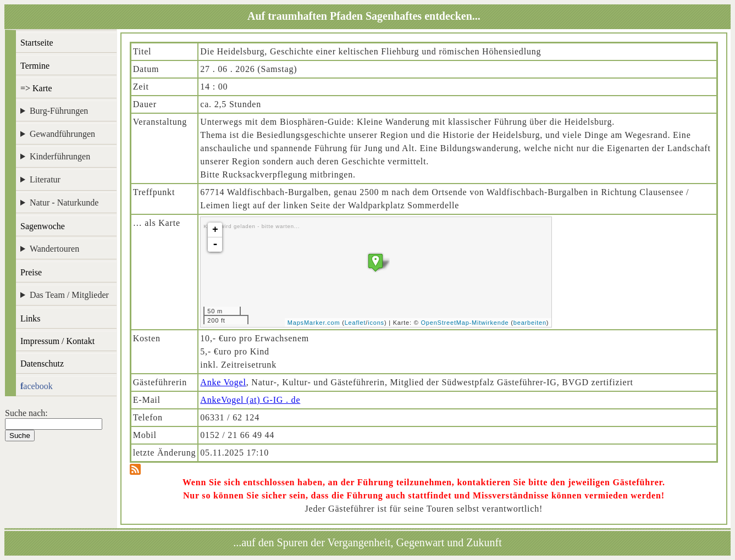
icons (376, 323)
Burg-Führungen (59, 111)
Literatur (45, 179)
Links (30, 318)
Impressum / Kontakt (57, 341)
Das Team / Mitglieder (69, 295)
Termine (35, 66)
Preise (31, 272)
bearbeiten (530, 323)
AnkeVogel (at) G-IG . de (250, 400)
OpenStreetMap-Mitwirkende (465, 323)
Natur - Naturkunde (64, 203)
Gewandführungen (62, 134)
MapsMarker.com (314, 323)
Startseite (37, 43)
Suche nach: (26, 413)
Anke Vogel (223, 382)
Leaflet (355, 323)
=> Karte (36, 88)
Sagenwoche (43, 226)
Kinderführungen (60, 156)
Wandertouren (54, 249)
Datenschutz (42, 364)
